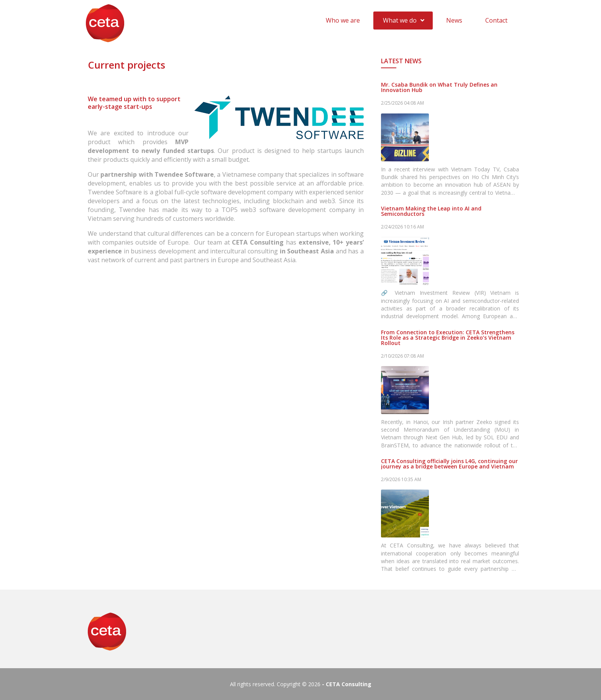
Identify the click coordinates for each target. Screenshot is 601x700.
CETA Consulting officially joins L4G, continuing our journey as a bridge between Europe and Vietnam (449, 464)
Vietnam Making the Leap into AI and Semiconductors (431, 211)
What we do (400, 20)
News (454, 20)
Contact (496, 20)
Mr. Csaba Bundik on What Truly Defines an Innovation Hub (439, 87)
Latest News (401, 61)
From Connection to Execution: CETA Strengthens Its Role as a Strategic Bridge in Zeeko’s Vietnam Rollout (448, 338)
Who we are (343, 20)
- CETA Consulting (347, 684)
